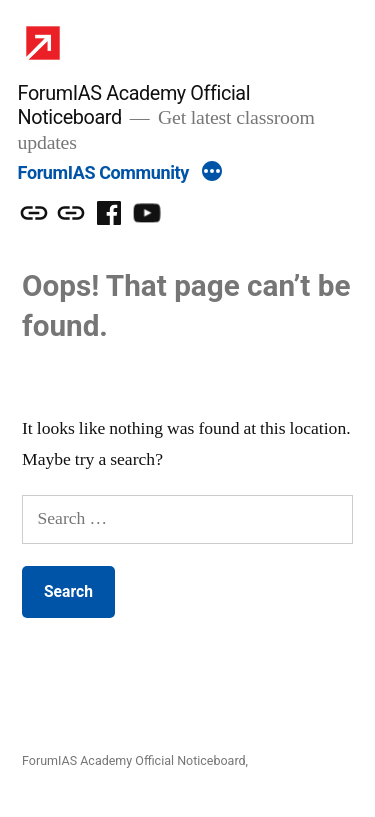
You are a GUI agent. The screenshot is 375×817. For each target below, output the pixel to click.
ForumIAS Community (103, 172)
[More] (212, 174)
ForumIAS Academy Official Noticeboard (134, 760)
